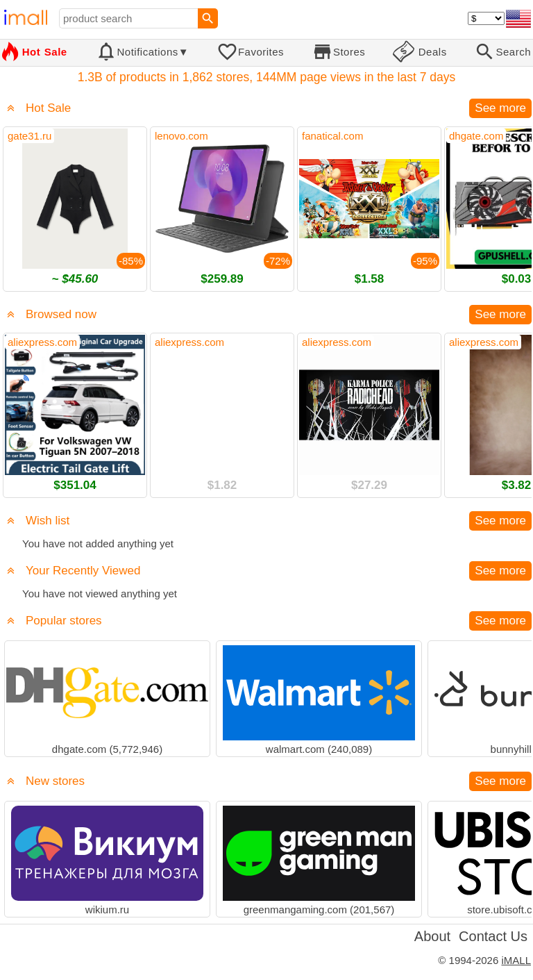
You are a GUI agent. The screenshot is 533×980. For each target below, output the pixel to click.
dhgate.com (476, 136)
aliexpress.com (42, 342)
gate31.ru (29, 136)
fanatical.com (332, 136)
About (432, 936)
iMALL (516, 960)
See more (500, 108)
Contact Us (493, 936)
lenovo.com (181, 136)
